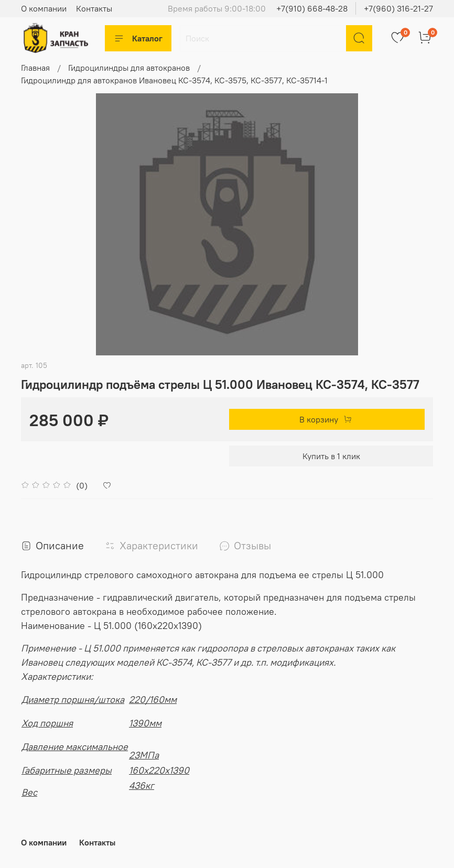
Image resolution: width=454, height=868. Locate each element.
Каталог (138, 38)
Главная (35, 68)
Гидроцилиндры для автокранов (129, 68)
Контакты (94, 8)
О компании (44, 8)
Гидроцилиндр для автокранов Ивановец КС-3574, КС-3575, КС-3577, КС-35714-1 (174, 80)
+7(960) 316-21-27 (398, 8)
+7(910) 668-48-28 (312, 8)
